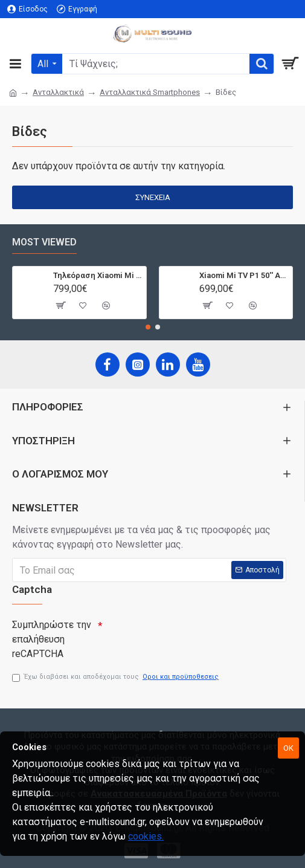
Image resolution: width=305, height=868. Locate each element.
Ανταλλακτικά (58, 92)
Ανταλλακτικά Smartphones (150, 92)
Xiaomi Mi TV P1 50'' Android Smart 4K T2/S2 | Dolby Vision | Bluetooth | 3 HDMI (244, 272)
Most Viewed (44, 239)
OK (288, 748)
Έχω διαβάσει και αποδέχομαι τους (116, 677)
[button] (148, 325)
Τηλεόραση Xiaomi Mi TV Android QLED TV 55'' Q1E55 (98, 272)
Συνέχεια (153, 197)
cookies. (146, 836)
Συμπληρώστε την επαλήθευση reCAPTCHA (52, 636)
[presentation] (187, 632)
